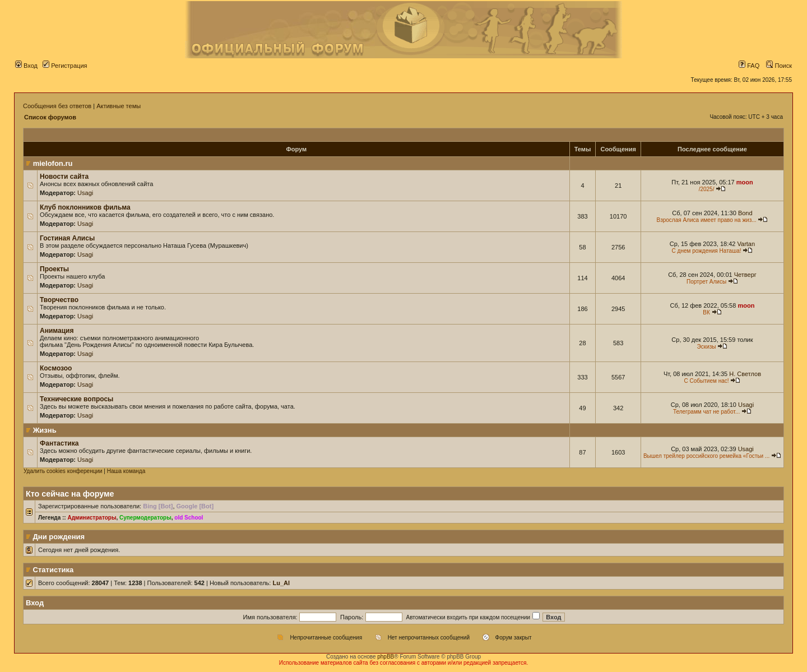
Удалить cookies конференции (63, 471)
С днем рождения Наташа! (707, 251)
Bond (745, 213)
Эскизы (707, 347)
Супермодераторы (145, 518)
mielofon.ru (53, 163)
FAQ (749, 66)
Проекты (54, 269)
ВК (706, 312)
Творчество (59, 300)
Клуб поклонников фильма (85, 207)
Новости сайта (64, 177)
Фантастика (59, 443)
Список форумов (50, 117)
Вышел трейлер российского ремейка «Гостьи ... (706, 456)
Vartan (746, 244)
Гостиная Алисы (67, 238)
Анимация (57, 331)
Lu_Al (281, 583)
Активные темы (119, 106)
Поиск (779, 66)
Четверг (745, 275)
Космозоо (56, 368)
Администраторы (92, 518)
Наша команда (126, 471)
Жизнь (45, 430)
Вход (26, 66)
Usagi (85, 193)
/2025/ (707, 189)
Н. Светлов (745, 374)
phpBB (386, 657)
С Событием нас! (707, 381)
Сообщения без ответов (57, 106)
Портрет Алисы (706, 282)
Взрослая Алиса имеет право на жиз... (706, 220)
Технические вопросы (76, 399)
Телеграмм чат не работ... (706, 412)
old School (189, 518)
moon (745, 182)
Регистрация (65, 66)
